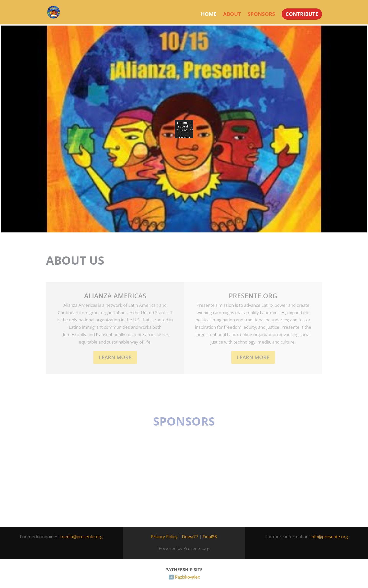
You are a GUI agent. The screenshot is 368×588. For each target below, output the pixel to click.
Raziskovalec (187, 577)
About (232, 15)
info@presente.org (329, 537)
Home (209, 15)
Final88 (210, 537)
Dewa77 (190, 537)
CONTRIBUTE (302, 14)
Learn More (115, 357)
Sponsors (261, 15)
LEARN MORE (253, 357)
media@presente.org (81, 537)
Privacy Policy (164, 537)
